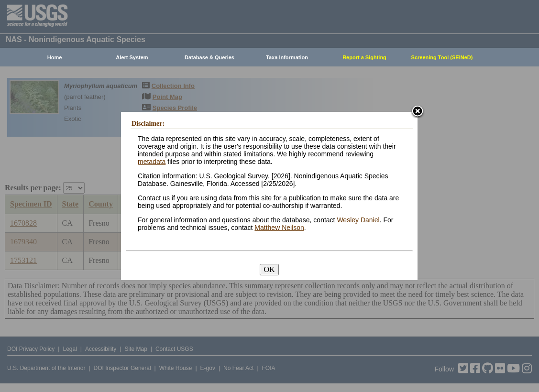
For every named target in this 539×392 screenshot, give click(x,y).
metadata (152, 162)
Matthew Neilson (279, 228)
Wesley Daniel (358, 220)
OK (269, 269)
